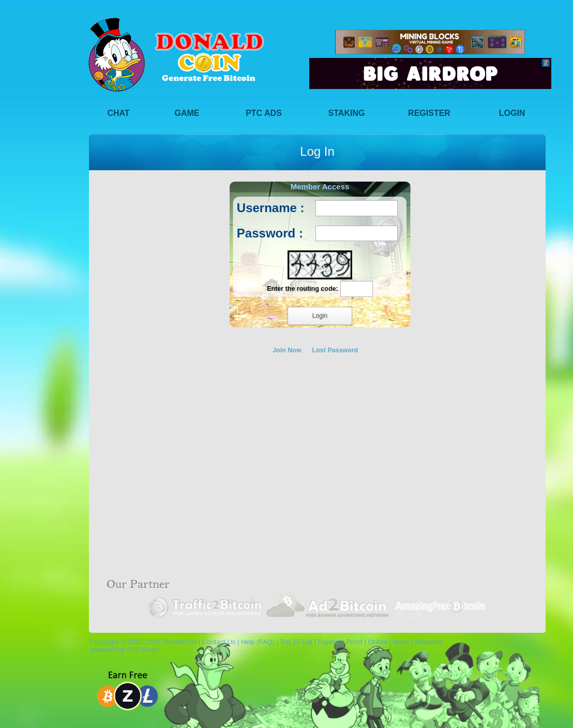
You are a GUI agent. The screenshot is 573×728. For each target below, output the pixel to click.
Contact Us (219, 642)
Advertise (429, 642)
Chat (118, 113)
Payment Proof (340, 642)
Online (378, 642)
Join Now (287, 350)
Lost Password (335, 350)
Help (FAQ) (258, 642)
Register (429, 113)
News (402, 642)
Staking (347, 113)
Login (512, 113)
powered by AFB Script (122, 650)
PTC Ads (264, 113)
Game (187, 113)
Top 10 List (296, 642)
